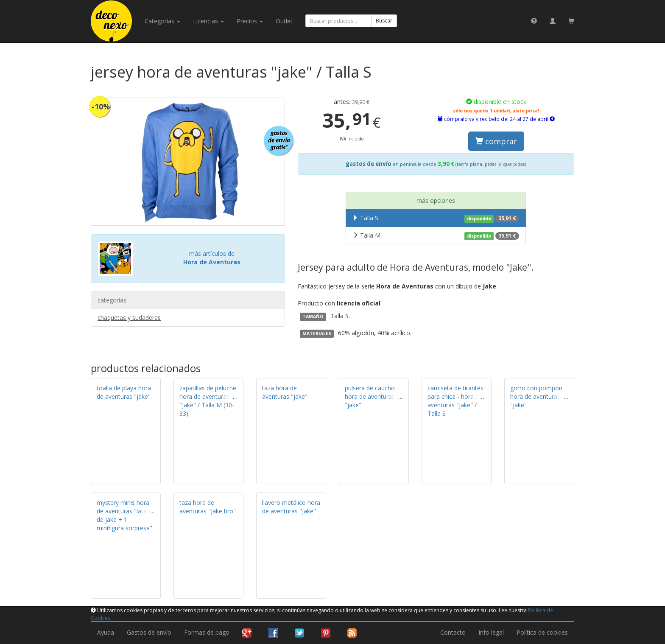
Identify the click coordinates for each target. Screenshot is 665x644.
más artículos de (212, 258)
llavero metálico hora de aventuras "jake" (291, 507)
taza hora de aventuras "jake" (285, 392)
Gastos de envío (149, 632)
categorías (162, 21)
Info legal (491, 632)
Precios (250, 21)
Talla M (436, 235)
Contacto (453, 632)
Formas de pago (207, 632)
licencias (208, 21)
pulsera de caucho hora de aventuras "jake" (370, 396)
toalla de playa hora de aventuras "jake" (124, 392)
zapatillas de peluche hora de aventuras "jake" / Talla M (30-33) (208, 401)
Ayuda (106, 632)
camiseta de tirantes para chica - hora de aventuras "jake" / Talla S (455, 401)
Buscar (384, 21)
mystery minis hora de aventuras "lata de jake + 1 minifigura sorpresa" (124, 515)
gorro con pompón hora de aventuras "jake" (536, 396)
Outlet (284, 21)
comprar (496, 141)
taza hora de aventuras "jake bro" (208, 507)
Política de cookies (542, 632)
